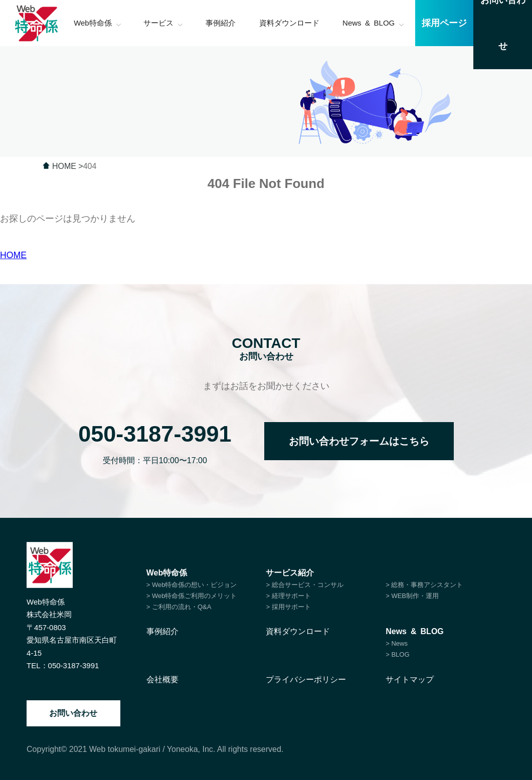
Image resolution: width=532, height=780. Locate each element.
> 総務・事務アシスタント (424, 585)
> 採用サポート (288, 607)
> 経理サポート (288, 596)
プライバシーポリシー (306, 679)
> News (397, 643)
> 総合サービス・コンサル (304, 585)
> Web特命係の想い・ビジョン (192, 585)
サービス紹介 (290, 573)
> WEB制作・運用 (412, 596)
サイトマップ (410, 679)
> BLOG (397, 654)
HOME (13, 255)
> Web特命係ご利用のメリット (192, 596)
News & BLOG (415, 631)
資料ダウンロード (298, 631)
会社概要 (162, 679)
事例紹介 (162, 631)
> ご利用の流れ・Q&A (179, 607)
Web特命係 (167, 573)
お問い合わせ (73, 713)
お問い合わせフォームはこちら (359, 441)
